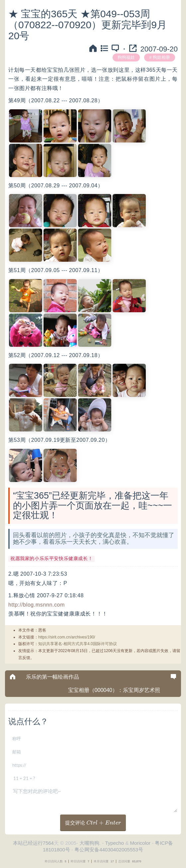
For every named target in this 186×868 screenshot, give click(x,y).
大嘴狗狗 (89, 843)
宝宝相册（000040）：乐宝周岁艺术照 (114, 690)
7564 (48, 843)
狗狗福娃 (126, 57)
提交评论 (93, 823)
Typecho (114, 843)
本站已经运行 (28, 843)
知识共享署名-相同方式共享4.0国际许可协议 (78, 644)
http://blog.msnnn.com (37, 605)
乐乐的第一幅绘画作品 (52, 677)
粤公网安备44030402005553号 (109, 850)
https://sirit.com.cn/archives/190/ (67, 637)
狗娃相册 (161, 57)
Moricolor (140, 843)
